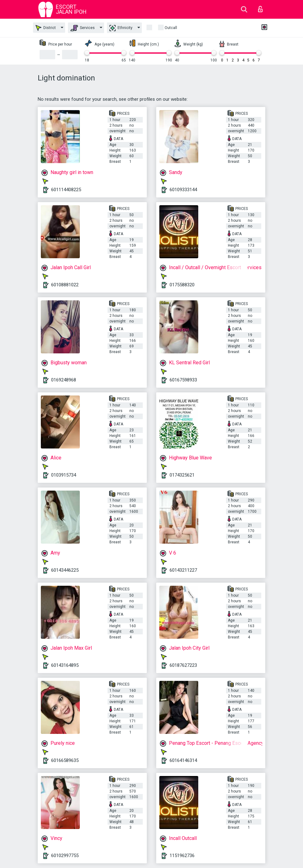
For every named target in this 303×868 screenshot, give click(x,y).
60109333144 (183, 190)
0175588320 (182, 285)
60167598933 (183, 380)
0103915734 (64, 475)
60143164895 (65, 665)
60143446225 (65, 570)
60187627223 (183, 665)
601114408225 (66, 190)
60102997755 (65, 856)
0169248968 (64, 380)
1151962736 (182, 856)
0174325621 (182, 475)
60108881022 (65, 285)
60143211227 (183, 570)
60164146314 (183, 760)
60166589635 (65, 760)
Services (83, 28)
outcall (171, 28)
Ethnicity (121, 28)
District (46, 28)
